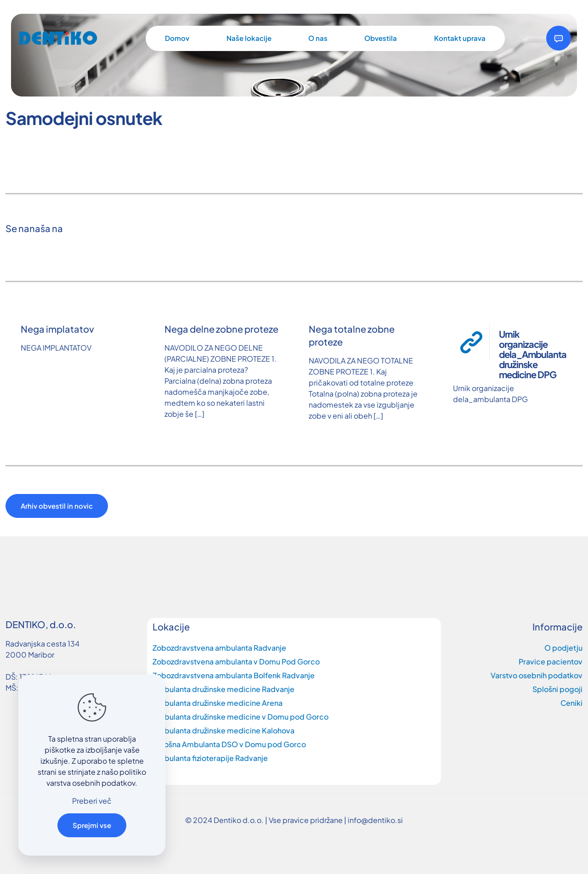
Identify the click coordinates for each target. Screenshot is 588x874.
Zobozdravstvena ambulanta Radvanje (219, 648)
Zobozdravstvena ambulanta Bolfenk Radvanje (234, 675)
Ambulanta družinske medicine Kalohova (223, 730)
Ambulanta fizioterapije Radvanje (210, 758)
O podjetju (563, 648)
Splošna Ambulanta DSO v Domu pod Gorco (229, 744)
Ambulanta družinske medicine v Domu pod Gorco (240, 717)
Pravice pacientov (551, 661)
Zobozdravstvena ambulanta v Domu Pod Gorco (236, 661)
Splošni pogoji (557, 689)
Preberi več (92, 801)
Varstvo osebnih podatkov (537, 675)
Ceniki (571, 703)
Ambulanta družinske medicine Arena (218, 703)
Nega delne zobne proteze (221, 329)
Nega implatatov (57, 329)
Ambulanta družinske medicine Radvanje (223, 689)
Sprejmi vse (92, 825)
